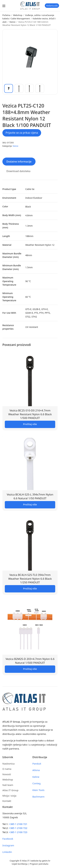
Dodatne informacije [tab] (19, 162)
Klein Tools (38, 790)
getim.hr (46, 861)
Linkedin (7, 852)
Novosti (7, 774)
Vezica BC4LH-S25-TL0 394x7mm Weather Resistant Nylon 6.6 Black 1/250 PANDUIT (30, 579)
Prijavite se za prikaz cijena (22, 133)
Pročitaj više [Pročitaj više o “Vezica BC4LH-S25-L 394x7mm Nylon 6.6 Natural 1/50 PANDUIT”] (30, 504)
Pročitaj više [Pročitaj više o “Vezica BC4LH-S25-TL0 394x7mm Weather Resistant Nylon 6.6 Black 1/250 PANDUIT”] (30, 588)
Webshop (18, 15)
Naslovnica (8, 764)
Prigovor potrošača (39, 864)
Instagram (8, 845)
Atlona (36, 770)
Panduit (37, 764)
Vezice (12, 22)
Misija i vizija (9, 796)
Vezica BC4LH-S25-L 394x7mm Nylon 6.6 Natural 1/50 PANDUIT (30, 496)
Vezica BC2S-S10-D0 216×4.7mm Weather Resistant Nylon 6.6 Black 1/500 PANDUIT (30, 414)
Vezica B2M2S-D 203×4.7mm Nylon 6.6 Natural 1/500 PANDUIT (30, 661)
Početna (6, 15)
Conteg (37, 783)
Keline (36, 777)
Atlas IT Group (10, 790)
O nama (7, 769)
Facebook (8, 839)
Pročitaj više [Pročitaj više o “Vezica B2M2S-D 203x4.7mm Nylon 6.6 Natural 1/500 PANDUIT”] (30, 669)
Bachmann (39, 797)
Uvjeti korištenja (20, 864)
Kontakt (7, 801)
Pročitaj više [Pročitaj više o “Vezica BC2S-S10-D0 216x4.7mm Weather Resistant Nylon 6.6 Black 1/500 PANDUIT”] (30, 424)
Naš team (8, 785)
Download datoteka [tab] (18, 171)
